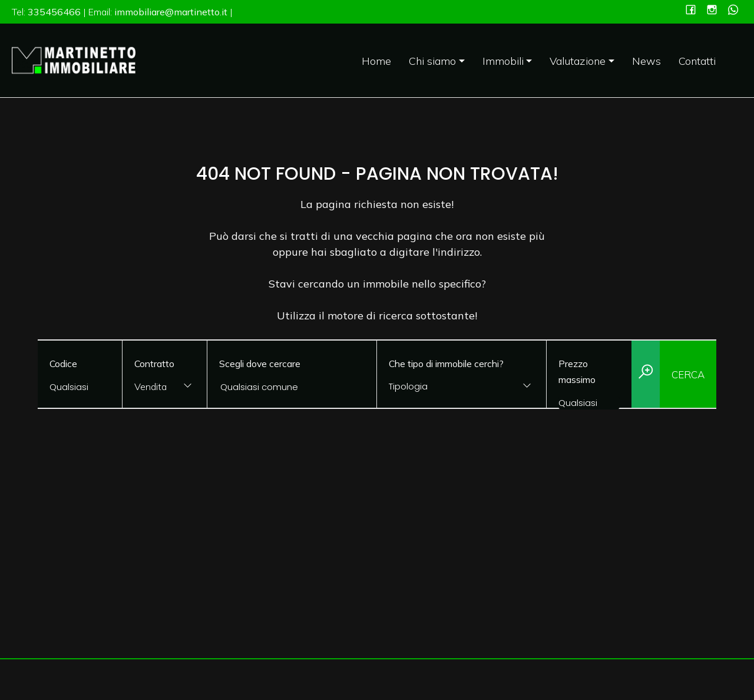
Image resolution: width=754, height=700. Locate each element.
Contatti (697, 61)
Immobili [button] (503, 61)
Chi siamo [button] (432, 61)
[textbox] (447, 386)
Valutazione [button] (578, 61)
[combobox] (165, 387)
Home (376, 61)
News (646, 61)
